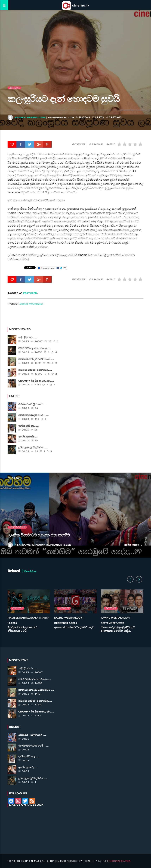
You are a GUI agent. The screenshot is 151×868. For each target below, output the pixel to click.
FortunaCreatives (119, 861)
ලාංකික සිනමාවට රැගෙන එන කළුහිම (39, 535)
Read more (134, 545)
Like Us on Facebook (26, 805)
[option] (29, 613)
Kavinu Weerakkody (68, 618)
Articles (15, 88)
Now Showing (17, 527)
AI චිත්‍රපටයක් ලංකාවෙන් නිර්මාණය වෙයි (22, 629)
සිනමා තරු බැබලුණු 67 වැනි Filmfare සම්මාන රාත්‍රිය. (118, 629)
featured (30, 293)
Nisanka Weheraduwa (30, 117)
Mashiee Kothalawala (23, 618)
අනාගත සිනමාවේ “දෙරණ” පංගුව (74, 627)
